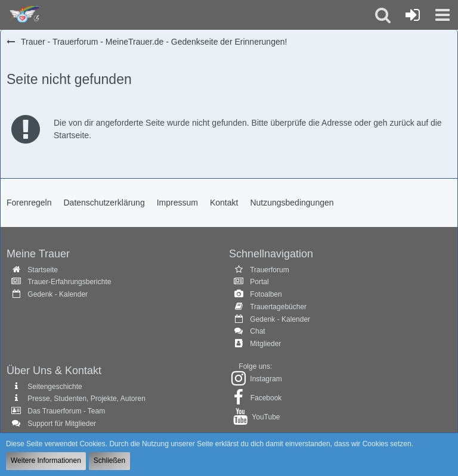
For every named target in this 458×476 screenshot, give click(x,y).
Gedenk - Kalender (58, 294)
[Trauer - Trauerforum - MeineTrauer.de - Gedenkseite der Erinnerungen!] (22, 15)
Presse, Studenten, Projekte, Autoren (86, 399)
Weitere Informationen (46, 461)
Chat (257, 331)
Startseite (43, 270)
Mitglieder (265, 344)
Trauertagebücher (278, 307)
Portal (259, 282)
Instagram (266, 379)
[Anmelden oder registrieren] (413, 15)
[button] (442, 15)
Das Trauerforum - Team (66, 411)
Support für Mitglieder (62, 424)
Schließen (109, 461)
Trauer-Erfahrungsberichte (69, 282)
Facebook (266, 398)
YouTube (266, 417)
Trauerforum (270, 270)
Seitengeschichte (55, 387)
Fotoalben (266, 294)
